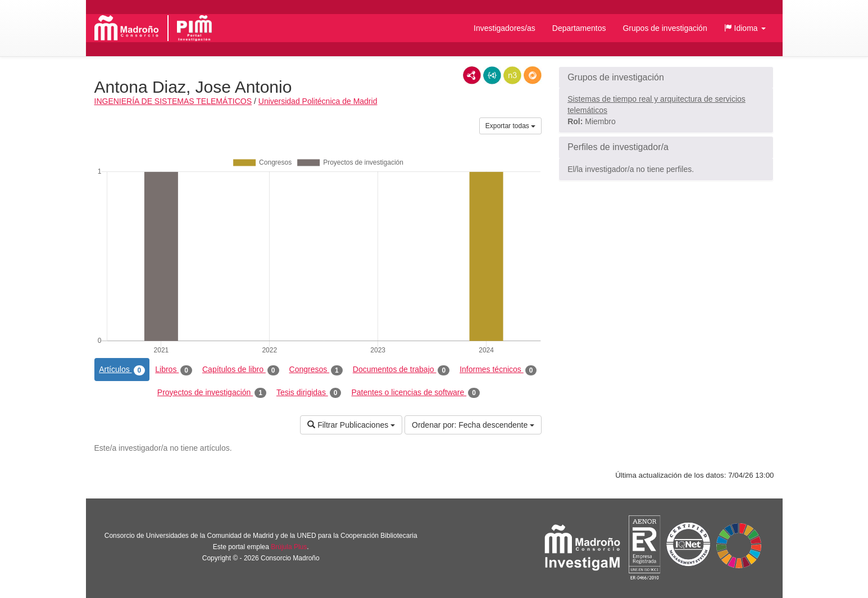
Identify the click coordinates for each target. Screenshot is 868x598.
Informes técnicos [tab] (498, 370)
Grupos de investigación (665, 28)
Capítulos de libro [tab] (241, 370)
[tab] (666, 78)
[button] (745, 28)
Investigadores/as (505, 28)
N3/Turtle (512, 75)
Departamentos (579, 28)
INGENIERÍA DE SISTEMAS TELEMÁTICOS (173, 101)
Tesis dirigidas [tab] (309, 393)
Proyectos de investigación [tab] (212, 393)
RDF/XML (472, 75)
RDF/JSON (533, 75)
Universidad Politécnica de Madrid (318, 101)
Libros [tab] (174, 370)
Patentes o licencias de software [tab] (415, 393)
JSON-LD (492, 75)
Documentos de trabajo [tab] (401, 370)
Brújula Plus (289, 547)
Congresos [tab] (316, 370)
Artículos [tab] (122, 370)
